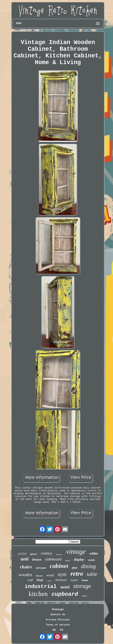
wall (30, 580)
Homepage (58, 609)
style (62, 574)
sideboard (53, 559)
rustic (92, 560)
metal (65, 587)
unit (25, 559)
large (40, 580)
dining (89, 566)
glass (33, 554)
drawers (59, 554)
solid (22, 554)
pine (75, 568)
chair (84, 596)
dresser (39, 576)
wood (50, 575)
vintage (76, 552)
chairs (26, 567)
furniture (61, 580)
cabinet (59, 566)
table (92, 574)
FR (62, 630)
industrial (41, 587)
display (79, 559)
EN (54, 630)
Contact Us (58, 615)
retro (77, 574)
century (46, 553)
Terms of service (58, 625)
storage (82, 586)
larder (68, 560)
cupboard (65, 594)
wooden (25, 575)
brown (37, 560)
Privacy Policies (58, 620)
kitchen (38, 594)
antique (41, 568)
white (94, 553)
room (49, 581)
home (85, 580)
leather (74, 580)
